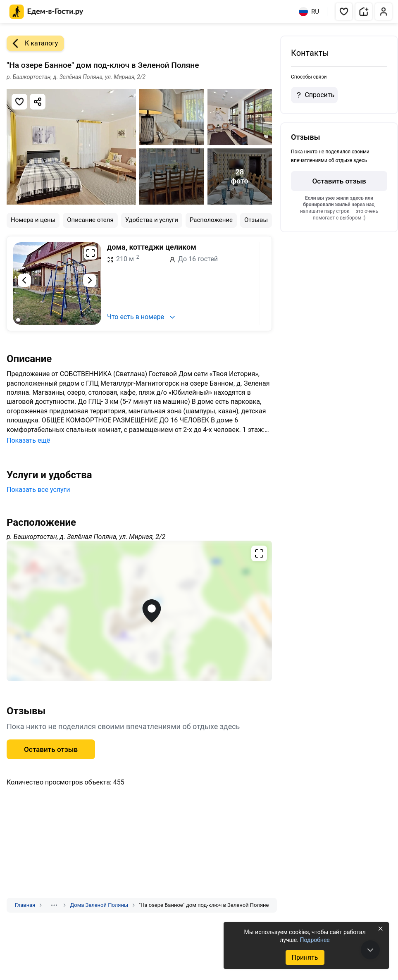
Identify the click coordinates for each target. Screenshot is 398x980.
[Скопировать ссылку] (38, 102)
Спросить (314, 95)
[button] (344, 12)
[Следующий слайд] (90, 280)
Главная (25, 905)
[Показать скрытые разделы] (54, 905)
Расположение (211, 220)
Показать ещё (28, 440)
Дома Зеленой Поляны (99, 905)
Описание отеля (90, 220)
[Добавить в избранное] (19, 102)
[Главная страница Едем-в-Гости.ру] (46, 12)
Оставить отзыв (51, 749)
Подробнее (315, 940)
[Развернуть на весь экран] (91, 253)
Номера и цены (33, 220)
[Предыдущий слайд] (24, 280)
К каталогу (32, 43)
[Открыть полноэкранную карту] (139, 611)
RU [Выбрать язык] (309, 12)
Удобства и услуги (152, 220)
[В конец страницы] (370, 950)
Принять (305, 957)
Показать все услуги (38, 490)
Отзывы (256, 220)
